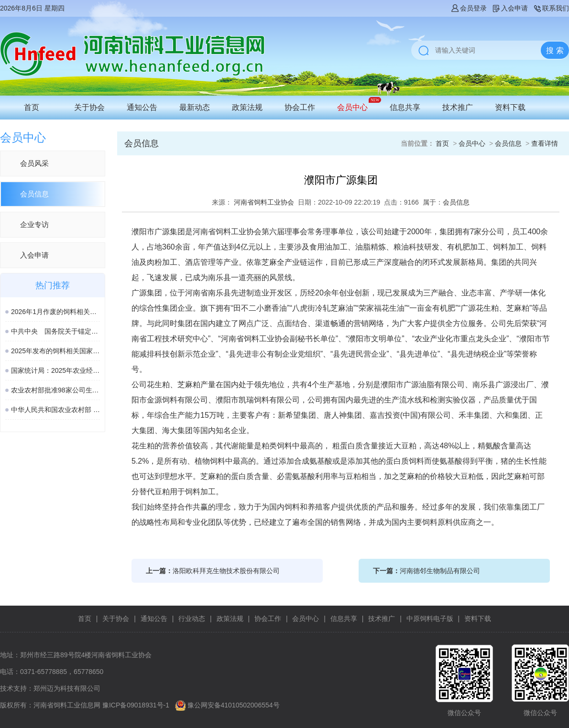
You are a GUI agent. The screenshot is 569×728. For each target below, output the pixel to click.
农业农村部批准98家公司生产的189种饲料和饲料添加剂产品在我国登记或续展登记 (55, 390)
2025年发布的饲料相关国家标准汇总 (55, 351)
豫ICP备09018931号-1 (136, 705)
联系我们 (551, 8)
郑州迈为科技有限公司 (67, 688)
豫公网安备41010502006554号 (234, 705)
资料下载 (510, 107)
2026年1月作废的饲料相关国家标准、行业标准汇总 (55, 312)
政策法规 (247, 107)
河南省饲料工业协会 (264, 202)
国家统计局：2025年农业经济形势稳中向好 (55, 370)
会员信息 (34, 194)
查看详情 (545, 143)
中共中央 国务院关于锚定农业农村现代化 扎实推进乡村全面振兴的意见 (55, 331)
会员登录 (469, 8)
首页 (32, 107)
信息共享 (405, 107)
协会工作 (300, 107)
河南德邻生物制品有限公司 (440, 571)
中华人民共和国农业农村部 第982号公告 (55, 410)
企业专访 (34, 224)
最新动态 (195, 107)
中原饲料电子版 (430, 619)
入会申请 (510, 8)
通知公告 (142, 107)
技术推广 (458, 107)
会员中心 (352, 107)
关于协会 (89, 107)
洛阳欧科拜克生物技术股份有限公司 (226, 571)
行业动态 (192, 619)
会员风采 (34, 163)
